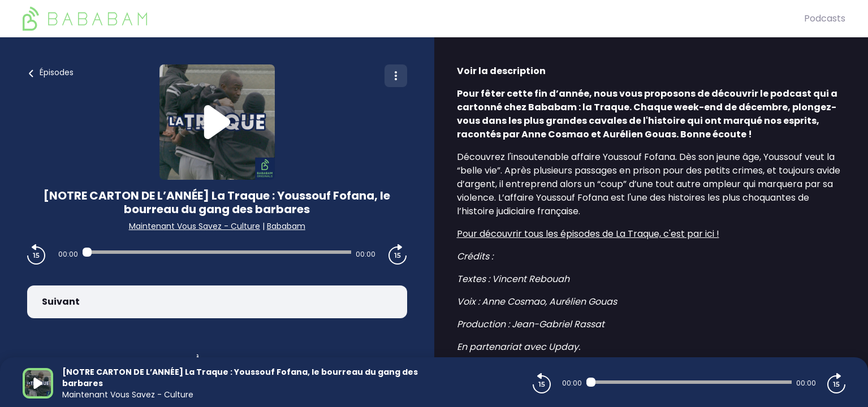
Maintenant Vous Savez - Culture (195, 226)
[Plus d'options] (396, 76)
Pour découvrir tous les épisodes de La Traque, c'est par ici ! (588, 234)
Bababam (286, 226)
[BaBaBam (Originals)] (413, 19)
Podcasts (825, 18)
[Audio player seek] (217, 252)
